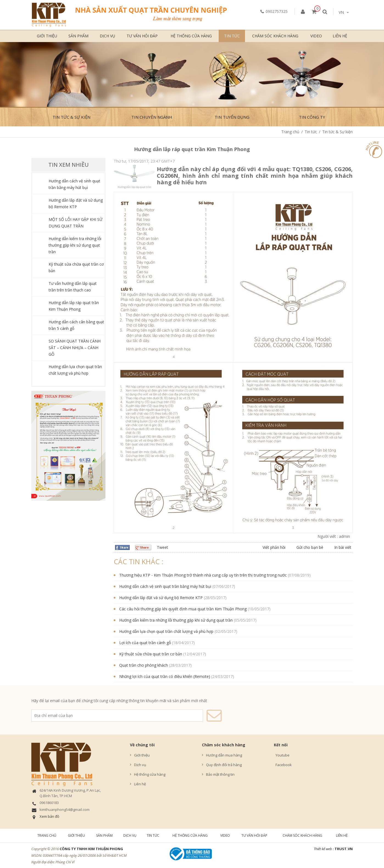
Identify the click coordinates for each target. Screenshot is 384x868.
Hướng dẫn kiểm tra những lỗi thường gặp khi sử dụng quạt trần (75, 245)
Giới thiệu (47, 36)
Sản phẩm (78, 36)
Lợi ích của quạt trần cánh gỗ (145, 643)
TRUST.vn (344, 849)
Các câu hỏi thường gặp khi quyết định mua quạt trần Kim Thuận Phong (183, 609)
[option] (192, 74)
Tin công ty (312, 117)
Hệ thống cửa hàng (191, 36)
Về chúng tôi (142, 745)
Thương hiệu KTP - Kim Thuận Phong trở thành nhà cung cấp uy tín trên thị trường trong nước (203, 575)
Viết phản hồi (274, 547)
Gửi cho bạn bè (310, 547)
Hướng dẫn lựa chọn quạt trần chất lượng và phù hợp (166, 631)
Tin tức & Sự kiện (71, 117)
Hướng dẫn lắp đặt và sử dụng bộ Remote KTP (161, 598)
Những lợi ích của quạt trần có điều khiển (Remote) (165, 676)
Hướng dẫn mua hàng (224, 755)
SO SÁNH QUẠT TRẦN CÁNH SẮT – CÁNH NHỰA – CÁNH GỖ (75, 348)
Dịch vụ (107, 36)
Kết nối (281, 745)
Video (316, 36)
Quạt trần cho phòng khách (144, 665)
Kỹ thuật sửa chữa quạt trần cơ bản (151, 654)
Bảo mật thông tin (220, 774)
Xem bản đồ (49, 816)
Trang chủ (290, 132)
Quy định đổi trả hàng (224, 765)
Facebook (283, 765)
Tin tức (232, 36)
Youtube (282, 755)
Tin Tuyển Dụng (232, 117)
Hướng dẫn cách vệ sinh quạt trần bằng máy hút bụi (165, 586)
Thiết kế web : (324, 849)
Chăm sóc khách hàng (275, 36)
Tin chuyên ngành (152, 117)
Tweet (162, 547)
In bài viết (343, 547)
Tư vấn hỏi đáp (142, 36)
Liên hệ (340, 36)
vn (344, 12)
